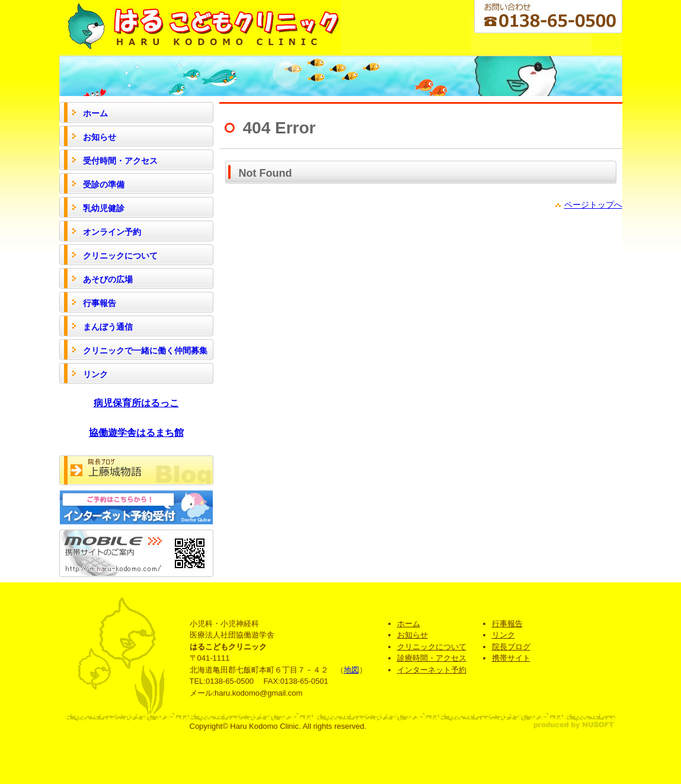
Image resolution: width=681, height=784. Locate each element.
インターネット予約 (432, 670)
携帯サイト (511, 658)
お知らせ (413, 635)
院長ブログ (511, 647)
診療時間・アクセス (432, 658)
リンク (503, 635)
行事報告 (507, 624)
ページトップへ (593, 205)
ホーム (409, 624)
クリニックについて (432, 647)
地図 (351, 670)
